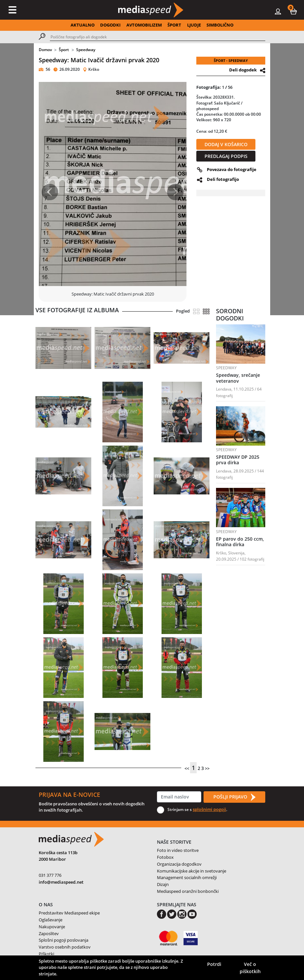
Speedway (86, 50)
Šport (64, 50)
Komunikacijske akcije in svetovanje (192, 871)
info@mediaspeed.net (61, 882)
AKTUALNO (83, 25)
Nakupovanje (52, 927)
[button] (293, 11)
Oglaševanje (51, 920)
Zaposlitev (49, 933)
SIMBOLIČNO (220, 25)
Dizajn (163, 884)
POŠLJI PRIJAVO (234, 797)
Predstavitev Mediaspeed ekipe (69, 913)
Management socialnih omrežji (187, 877)
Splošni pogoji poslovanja (64, 940)
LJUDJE (194, 25)
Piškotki (46, 954)
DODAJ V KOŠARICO (226, 144)
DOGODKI (110, 25)
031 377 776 (50, 875)
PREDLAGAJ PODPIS (226, 156)
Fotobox (165, 857)
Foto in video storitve (178, 850)
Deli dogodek (243, 70)
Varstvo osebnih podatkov (65, 947)
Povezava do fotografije (232, 169)
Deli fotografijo (223, 179)
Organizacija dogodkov (179, 864)
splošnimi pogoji (209, 809)
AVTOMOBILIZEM (144, 25)
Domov (45, 50)
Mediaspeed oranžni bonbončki (188, 891)
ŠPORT (174, 25)
